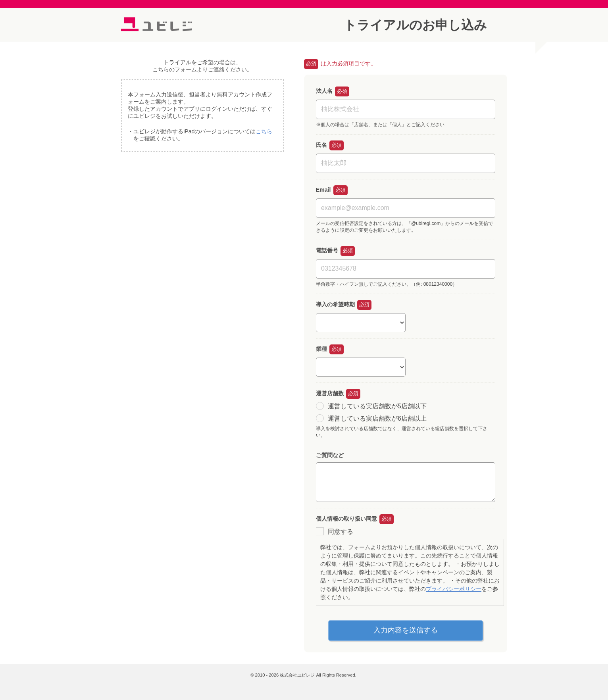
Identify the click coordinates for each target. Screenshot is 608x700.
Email (323, 190)
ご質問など (330, 455)
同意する (341, 532)
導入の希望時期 (335, 304)
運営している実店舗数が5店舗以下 (377, 406)
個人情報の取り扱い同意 (346, 519)
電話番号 (327, 250)
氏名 (321, 145)
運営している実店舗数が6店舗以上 (377, 418)
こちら (264, 131)
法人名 (324, 91)
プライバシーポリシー (454, 589)
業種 (321, 349)
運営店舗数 (330, 393)
